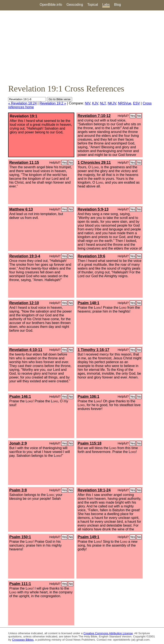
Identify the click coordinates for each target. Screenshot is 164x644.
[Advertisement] (82, 47)
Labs (106, 5)
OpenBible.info (51, 5)
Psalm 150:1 (20, 537)
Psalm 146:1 (20, 397)
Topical (93, 5)
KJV (95, 103)
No (139, 116)
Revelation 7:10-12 (94, 116)
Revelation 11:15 (24, 163)
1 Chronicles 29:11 (94, 163)
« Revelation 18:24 (22, 103)
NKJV (112, 103)
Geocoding (75, 5)
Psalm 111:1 (20, 584)
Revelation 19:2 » (53, 103)
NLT (103, 103)
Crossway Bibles (23, 640)
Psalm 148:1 (88, 303)
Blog (117, 5)
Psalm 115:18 (89, 443)
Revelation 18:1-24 (94, 490)
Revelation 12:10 (24, 303)
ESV (136, 103)
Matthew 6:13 (21, 209)
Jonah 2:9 (18, 443)
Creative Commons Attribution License (108, 633)
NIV (87, 103)
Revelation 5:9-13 (93, 209)
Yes (133, 116)
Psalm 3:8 (18, 490)
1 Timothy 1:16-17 (93, 350)
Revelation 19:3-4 (25, 256)
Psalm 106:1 (88, 397)
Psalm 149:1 (88, 537)
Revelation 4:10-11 (26, 350)
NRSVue (125, 103)
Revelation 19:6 (91, 256)
